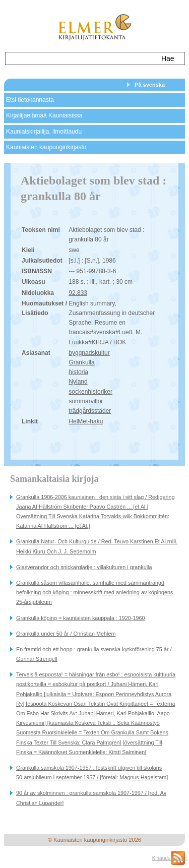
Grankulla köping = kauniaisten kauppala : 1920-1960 (80, 618)
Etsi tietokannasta (30, 100)
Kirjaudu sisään (169, 858)
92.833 (78, 293)
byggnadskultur (89, 353)
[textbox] (80, 58)
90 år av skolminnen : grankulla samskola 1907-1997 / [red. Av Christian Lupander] (91, 798)
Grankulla (81, 362)
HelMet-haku (86, 421)
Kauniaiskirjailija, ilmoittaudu (44, 132)
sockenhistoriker (90, 392)
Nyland (78, 382)
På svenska (150, 85)
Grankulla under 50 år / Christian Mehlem (66, 634)
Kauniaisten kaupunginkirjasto (46, 147)
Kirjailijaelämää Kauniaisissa (44, 115)
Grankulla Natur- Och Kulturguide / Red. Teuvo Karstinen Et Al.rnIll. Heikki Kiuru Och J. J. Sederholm (97, 546)
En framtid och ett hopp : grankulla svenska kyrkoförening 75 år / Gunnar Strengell (94, 654)
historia (78, 372)
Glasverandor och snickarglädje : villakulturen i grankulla (84, 567)
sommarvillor (86, 401)
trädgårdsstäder (90, 411)
